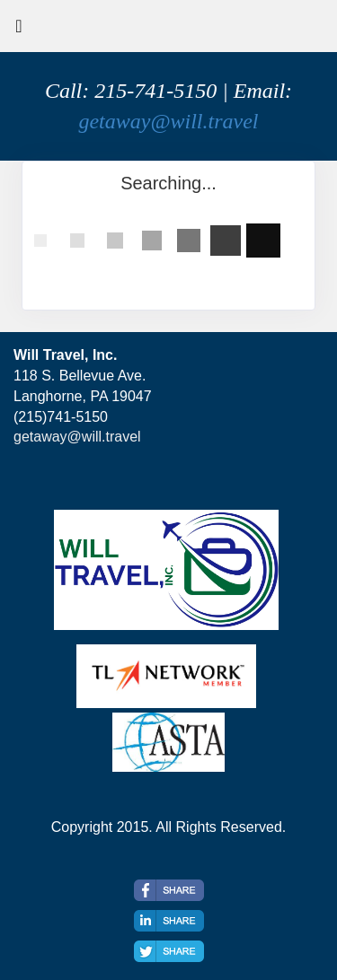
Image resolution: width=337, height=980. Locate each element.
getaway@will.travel (168, 121)
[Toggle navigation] (19, 31)
